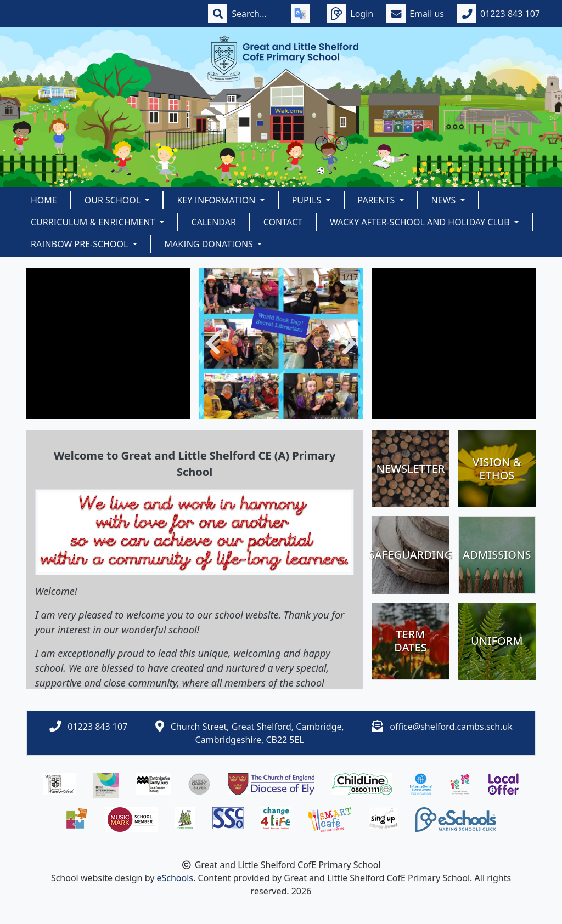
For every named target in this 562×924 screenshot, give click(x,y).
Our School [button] (114, 200)
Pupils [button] (308, 200)
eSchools (175, 878)
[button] (213, 344)
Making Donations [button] (210, 244)
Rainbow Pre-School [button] (81, 244)
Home (44, 200)
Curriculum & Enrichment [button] (94, 222)
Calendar (214, 222)
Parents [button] (378, 200)
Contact (283, 222)
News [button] (445, 200)
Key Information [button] (217, 200)
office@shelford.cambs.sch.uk (451, 727)
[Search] (255, 14)
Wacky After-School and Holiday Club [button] (421, 222)
